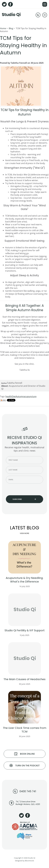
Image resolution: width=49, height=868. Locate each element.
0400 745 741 (38, 15)
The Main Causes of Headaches (24, 679)
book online (45, 15)
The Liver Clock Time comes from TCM (25, 730)
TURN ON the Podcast (25, 766)
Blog (11, 28)
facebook (10, 4)
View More (24, 533)
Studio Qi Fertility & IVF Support (25, 630)
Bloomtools (29, 862)
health (9, 396)
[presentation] (21, 489)
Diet (14, 396)
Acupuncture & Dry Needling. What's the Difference (25, 580)
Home (3, 28)
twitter (4, 4)
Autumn (20, 396)
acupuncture (30, 396)
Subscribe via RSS (3, 400)
